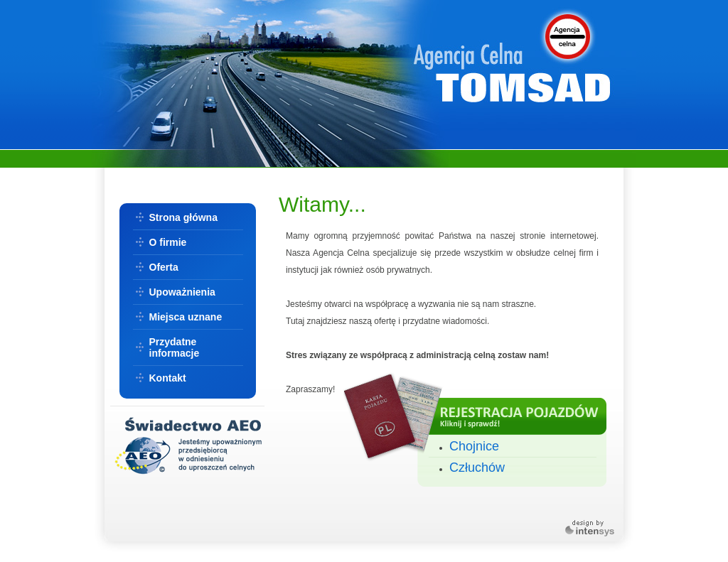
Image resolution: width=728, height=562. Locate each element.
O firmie (168, 242)
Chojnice (474, 446)
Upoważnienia (182, 292)
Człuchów (477, 468)
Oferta (164, 267)
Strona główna (183, 217)
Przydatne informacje (175, 347)
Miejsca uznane (186, 317)
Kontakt (168, 378)
